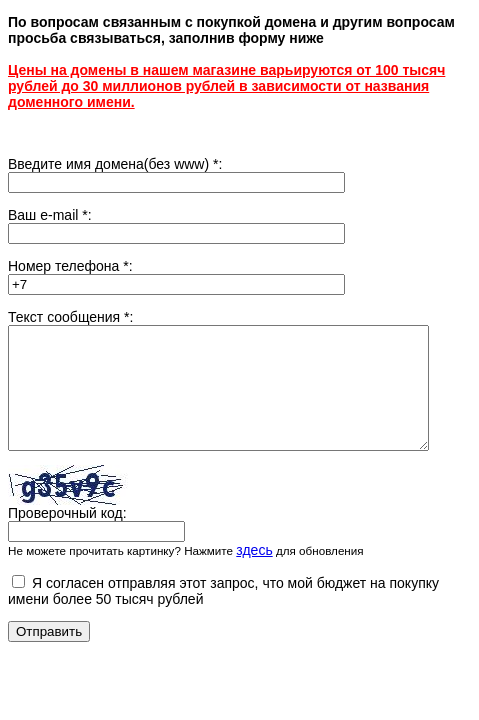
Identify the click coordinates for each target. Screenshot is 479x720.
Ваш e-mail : (50, 215)
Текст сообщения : (70, 317)
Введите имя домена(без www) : (115, 164)
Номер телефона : (70, 266)
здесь (254, 574)
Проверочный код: (67, 537)
